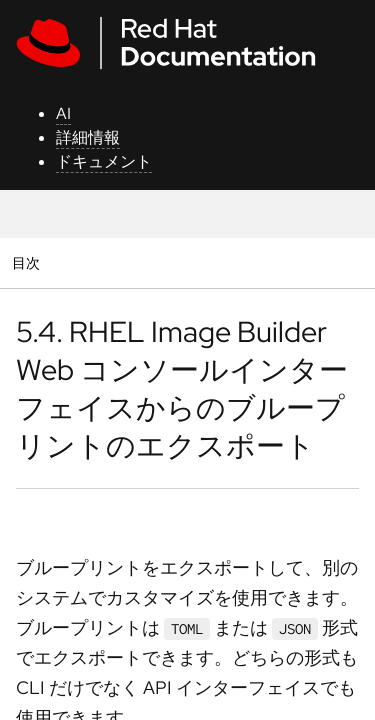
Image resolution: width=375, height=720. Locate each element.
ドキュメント (104, 161)
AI (63, 113)
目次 (28, 262)
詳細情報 (88, 137)
